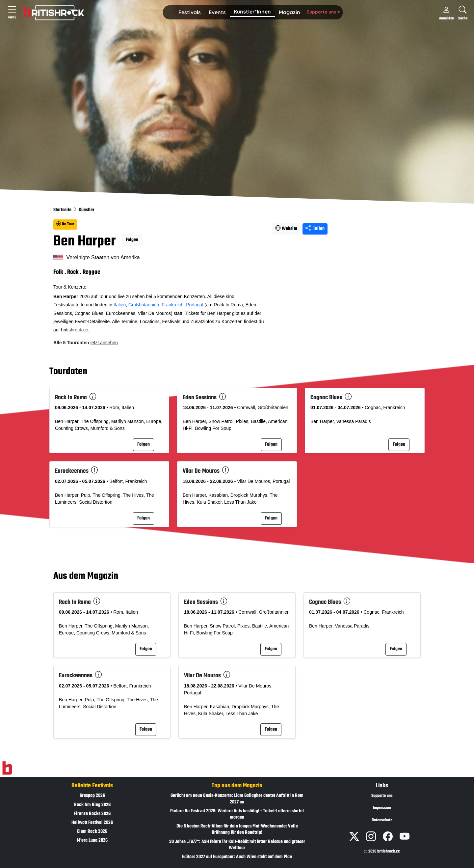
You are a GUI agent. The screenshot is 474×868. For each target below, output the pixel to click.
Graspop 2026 (92, 796)
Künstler (87, 210)
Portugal (195, 305)
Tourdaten (68, 372)
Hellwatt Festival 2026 (92, 823)
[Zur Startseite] (7, 768)
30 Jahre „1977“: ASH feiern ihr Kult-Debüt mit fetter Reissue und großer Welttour (237, 845)
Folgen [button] (132, 240)
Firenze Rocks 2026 (92, 814)
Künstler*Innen (252, 12)
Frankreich (172, 305)
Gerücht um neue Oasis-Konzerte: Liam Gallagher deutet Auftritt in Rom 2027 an (237, 799)
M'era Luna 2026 (92, 840)
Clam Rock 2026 (92, 832)
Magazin (290, 12)
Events (217, 12)
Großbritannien (144, 305)
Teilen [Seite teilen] (315, 229)
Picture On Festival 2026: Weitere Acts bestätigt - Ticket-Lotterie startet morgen (237, 814)
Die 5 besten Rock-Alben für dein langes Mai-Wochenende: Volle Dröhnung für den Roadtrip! (237, 829)
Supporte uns (323, 12)
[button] (190, 13)
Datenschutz (382, 820)
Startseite (63, 210)
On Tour (65, 224)
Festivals (190, 12)
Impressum (382, 808)
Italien (120, 305)
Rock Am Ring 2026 (92, 805)
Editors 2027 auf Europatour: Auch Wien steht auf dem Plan (237, 857)
